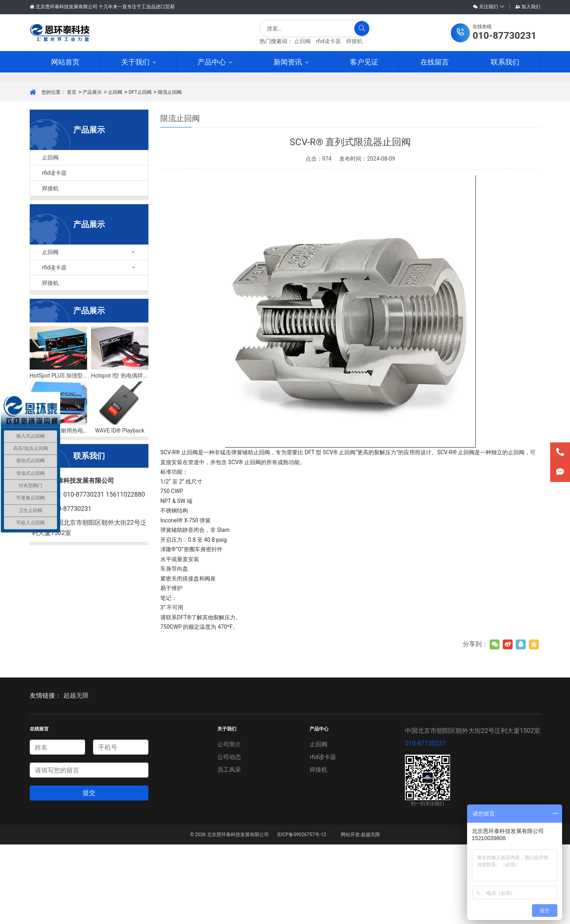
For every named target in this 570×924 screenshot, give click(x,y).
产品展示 (92, 172)
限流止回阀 (170, 172)
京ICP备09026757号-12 (301, 914)
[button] (494, 33)
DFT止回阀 (140, 172)
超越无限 (76, 775)
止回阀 (302, 41)
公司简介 (229, 824)
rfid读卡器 (328, 41)
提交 (89, 872)
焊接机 (354, 41)
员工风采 (229, 849)
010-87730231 (425, 823)
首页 (72, 172)
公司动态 (229, 836)
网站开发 (350, 914)
